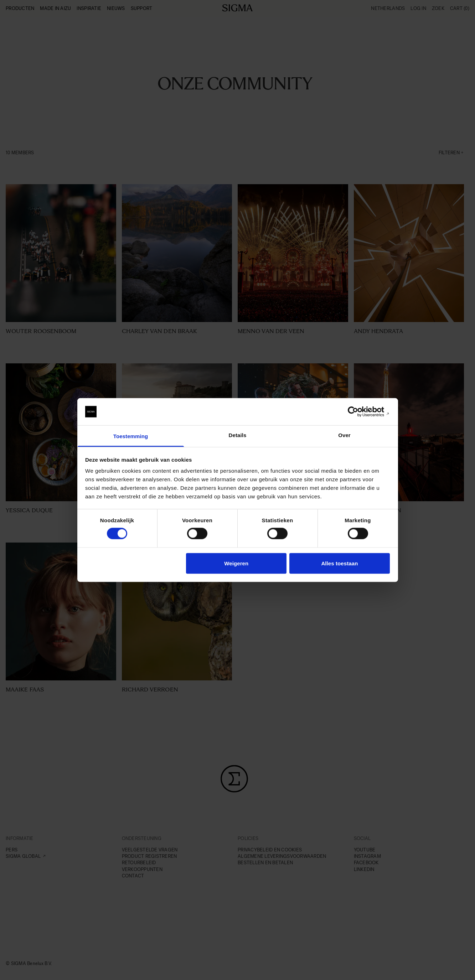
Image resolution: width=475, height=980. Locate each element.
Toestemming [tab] (131, 436)
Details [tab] (238, 435)
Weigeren (236, 563)
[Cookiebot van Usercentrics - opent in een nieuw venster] (359, 412)
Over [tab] (344, 435)
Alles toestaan (339, 563)
